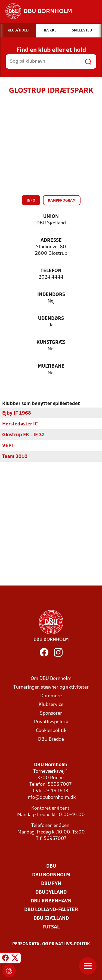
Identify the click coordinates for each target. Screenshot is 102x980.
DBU (51, 866)
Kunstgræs (51, 343)
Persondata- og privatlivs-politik (51, 944)
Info (31, 201)
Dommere (51, 696)
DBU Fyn (51, 884)
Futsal (51, 927)
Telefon (51, 271)
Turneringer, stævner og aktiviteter (51, 687)
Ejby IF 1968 (17, 413)
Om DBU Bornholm (51, 678)
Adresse (51, 241)
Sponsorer (51, 713)
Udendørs (51, 319)
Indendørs (51, 295)
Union (51, 217)
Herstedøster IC (20, 424)
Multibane (51, 366)
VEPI (8, 446)
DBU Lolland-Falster (51, 910)
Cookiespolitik (51, 731)
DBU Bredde (51, 739)
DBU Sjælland (51, 918)
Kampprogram (62, 201)
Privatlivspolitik (51, 722)
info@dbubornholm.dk (51, 797)
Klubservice (51, 704)
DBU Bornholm (51, 875)
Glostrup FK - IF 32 (24, 435)
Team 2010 (15, 456)
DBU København (51, 901)
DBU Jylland (51, 892)
